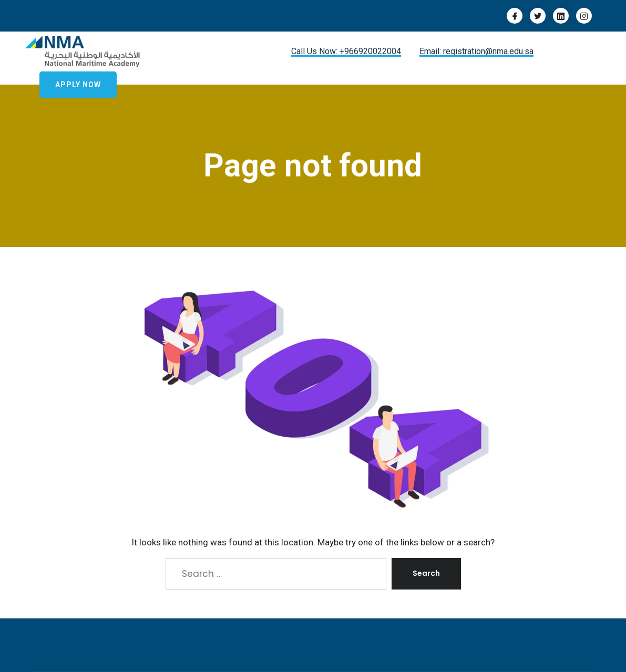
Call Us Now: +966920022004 (346, 51)
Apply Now (78, 85)
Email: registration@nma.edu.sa (476, 51)
